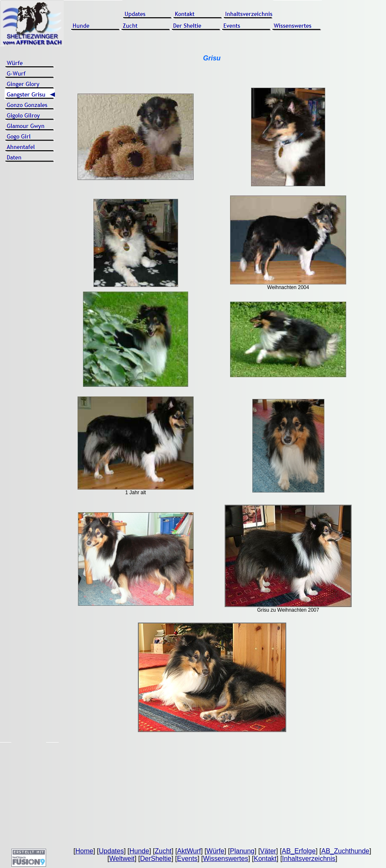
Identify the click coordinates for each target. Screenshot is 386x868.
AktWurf (189, 851)
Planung (242, 851)
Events (187, 859)
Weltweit (122, 859)
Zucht (163, 851)
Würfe (216, 851)
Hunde (139, 851)
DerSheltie (156, 859)
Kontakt (265, 859)
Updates (111, 851)
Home (84, 851)
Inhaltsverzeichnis (309, 859)
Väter (268, 851)
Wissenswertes (226, 859)
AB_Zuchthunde (345, 851)
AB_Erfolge (299, 851)
